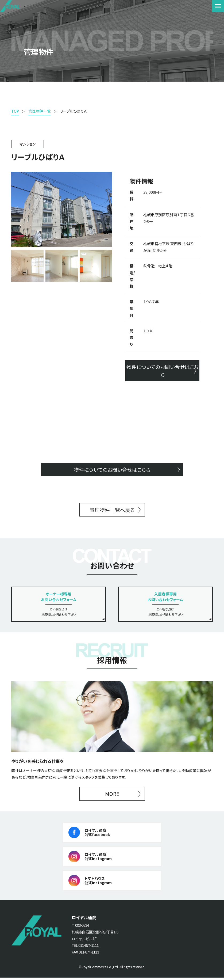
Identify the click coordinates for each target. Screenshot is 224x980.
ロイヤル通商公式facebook (97, 835)
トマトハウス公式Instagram (98, 883)
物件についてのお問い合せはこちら (162, 371)
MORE (112, 796)
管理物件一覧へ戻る (112, 511)
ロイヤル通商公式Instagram (98, 859)
